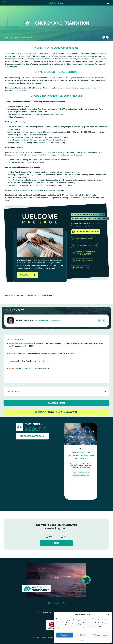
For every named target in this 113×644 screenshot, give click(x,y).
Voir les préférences (101, 635)
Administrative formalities (86, 232)
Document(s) (56, 391)
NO (66, 537)
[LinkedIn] (49, 603)
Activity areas (15, 38)
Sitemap (36, 638)
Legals (82, 640)
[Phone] (64, 603)
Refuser (83, 635)
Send (56, 543)
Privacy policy (53, 638)
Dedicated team (80, 268)
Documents (44, 613)
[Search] (5, 3)
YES (51, 537)
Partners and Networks (84, 245)
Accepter (65, 635)
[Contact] (56, 603)
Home (6, 38)
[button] (109, 614)
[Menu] (108, 3)
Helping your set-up (82, 261)
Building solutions (82, 239)
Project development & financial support (84, 253)
